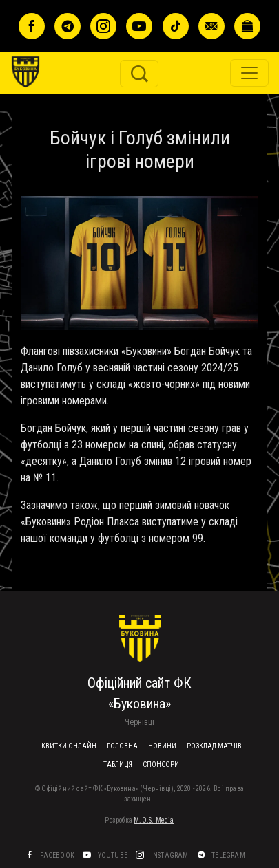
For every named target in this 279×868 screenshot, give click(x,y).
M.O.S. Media (154, 820)
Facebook (58, 855)
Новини (162, 746)
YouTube (114, 855)
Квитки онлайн (69, 746)
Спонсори (161, 764)
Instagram (170, 855)
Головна (122, 746)
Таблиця (118, 764)
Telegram (229, 855)
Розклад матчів (214, 746)
